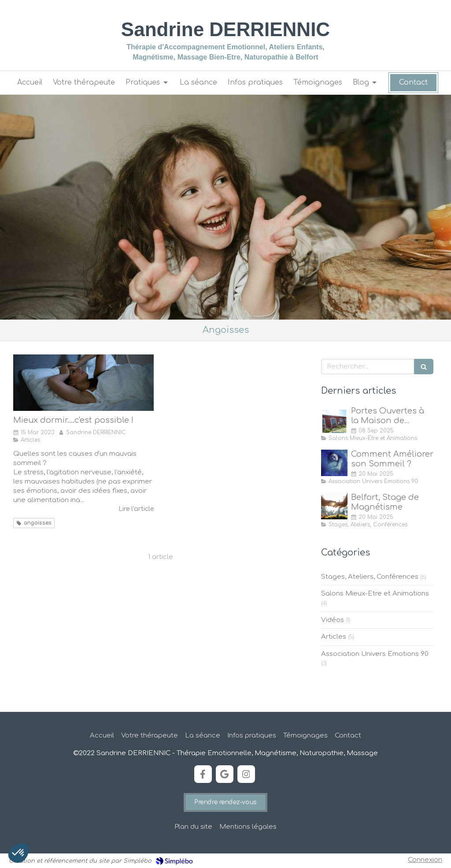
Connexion (425, 860)
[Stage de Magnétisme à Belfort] (334, 506)
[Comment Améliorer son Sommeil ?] (334, 463)
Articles (334, 637)
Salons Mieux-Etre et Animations (375, 594)
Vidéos (333, 620)
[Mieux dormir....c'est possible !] (83, 383)
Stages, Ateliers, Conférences (370, 577)
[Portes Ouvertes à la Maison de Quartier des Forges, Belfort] (334, 420)
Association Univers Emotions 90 (375, 654)
